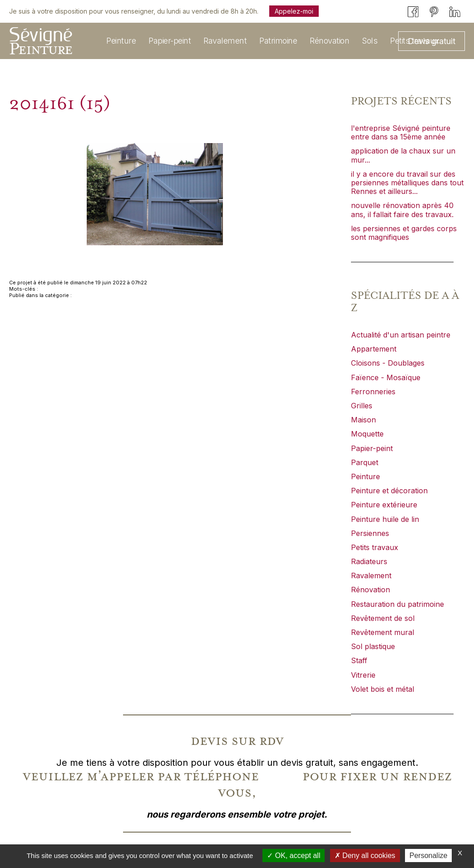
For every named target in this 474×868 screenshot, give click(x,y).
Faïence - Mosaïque (386, 377)
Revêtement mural (383, 632)
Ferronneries (373, 392)
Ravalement (371, 575)
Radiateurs (369, 561)
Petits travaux (375, 547)
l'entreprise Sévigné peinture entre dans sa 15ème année (401, 132)
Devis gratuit (432, 41)
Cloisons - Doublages (388, 363)
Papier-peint (372, 448)
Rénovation (370, 590)
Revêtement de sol (383, 618)
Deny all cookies (365, 856)
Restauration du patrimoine (397, 604)
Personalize (429, 856)
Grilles (362, 406)
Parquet (365, 462)
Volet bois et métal (383, 689)
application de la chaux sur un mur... (403, 155)
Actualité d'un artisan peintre (401, 335)
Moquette (367, 434)
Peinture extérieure (384, 505)
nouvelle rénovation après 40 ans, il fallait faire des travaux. (402, 210)
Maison (363, 420)
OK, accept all (294, 856)
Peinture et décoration (389, 491)
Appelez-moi (294, 11)
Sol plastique (373, 646)
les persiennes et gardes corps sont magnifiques (404, 233)
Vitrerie (363, 675)
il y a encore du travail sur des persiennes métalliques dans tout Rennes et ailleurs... (407, 183)
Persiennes (370, 533)
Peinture (365, 476)
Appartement (374, 349)
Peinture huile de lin (385, 519)
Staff (359, 660)
